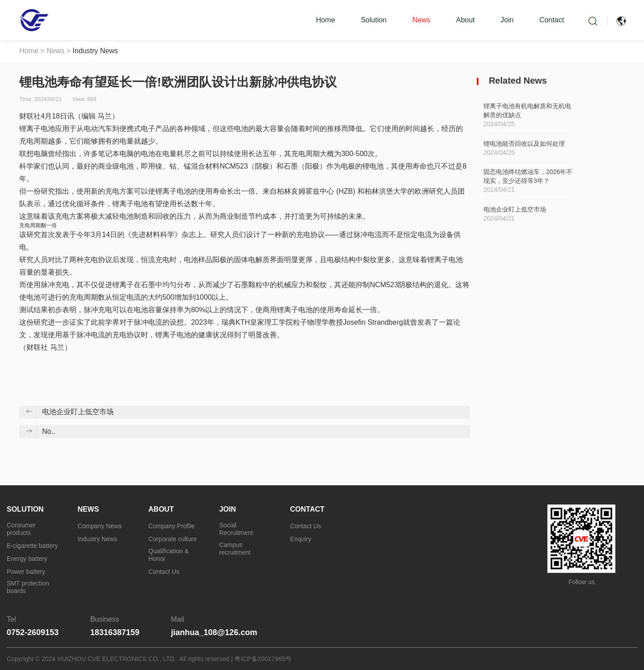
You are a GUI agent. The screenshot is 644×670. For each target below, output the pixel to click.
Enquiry (301, 539)
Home (325, 20)
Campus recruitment (235, 549)
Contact (552, 20)
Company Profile (172, 526)
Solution (374, 20)
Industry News (95, 51)
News (421, 20)
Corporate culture (173, 539)
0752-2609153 (33, 632)
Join (507, 20)
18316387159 (115, 632)
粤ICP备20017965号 (263, 659)
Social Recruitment (236, 529)
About (466, 20)
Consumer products (21, 529)
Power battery (26, 572)
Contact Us (164, 572)
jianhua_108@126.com (214, 632)
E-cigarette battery (32, 546)
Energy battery (27, 559)
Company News (100, 526)
